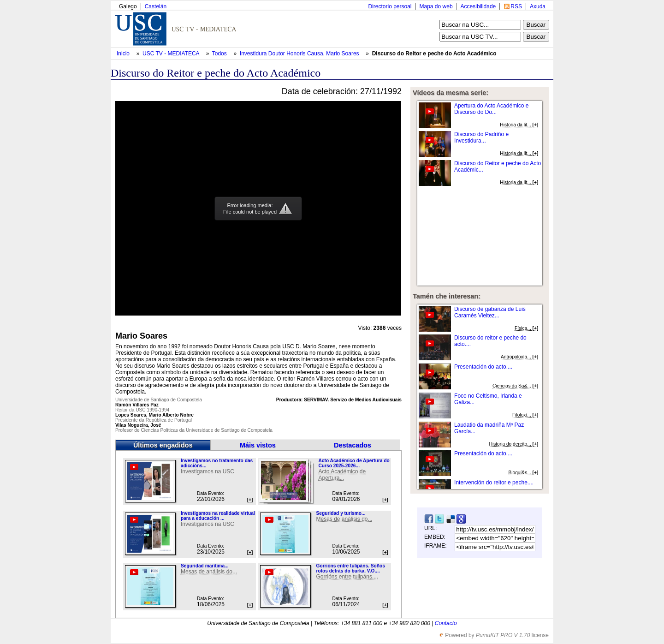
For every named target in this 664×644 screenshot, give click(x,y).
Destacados (353, 445)
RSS (516, 6)
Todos (220, 54)
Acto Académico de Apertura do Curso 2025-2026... (354, 463)
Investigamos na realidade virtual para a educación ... (218, 516)
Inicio (124, 54)
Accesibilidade (478, 6)
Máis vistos (258, 445)
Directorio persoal (390, 6)
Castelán (156, 6)
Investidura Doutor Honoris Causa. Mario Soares (300, 54)
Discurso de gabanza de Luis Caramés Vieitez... (490, 312)
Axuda (538, 6)
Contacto (446, 623)
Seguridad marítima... (205, 566)
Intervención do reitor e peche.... (494, 483)
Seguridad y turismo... (341, 513)
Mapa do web (436, 6)
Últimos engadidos (163, 445)
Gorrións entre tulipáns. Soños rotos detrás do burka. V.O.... (350, 568)
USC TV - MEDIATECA (172, 54)
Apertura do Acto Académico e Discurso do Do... (491, 109)
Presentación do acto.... (483, 367)
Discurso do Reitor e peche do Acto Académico (434, 54)
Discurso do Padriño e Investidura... (481, 137)
